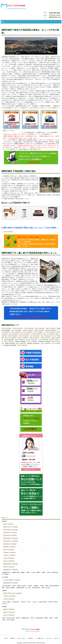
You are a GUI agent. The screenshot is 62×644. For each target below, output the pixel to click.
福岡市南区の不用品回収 (10, 533)
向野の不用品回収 (9, 342)
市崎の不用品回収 (17, 328)
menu (2, 22)
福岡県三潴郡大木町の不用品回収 (12, 593)
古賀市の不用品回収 (9, 558)
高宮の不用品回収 (14, 334)
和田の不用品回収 (22, 345)
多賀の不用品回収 (25, 334)
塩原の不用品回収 (27, 332)
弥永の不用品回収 (32, 342)
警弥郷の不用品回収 (51, 330)
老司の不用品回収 (46, 343)
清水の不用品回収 (38, 332)
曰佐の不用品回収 (16, 330)
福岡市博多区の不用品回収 (11, 530)
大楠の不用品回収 (39, 328)
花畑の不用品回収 (46, 338)
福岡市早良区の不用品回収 (11, 541)
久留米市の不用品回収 (9, 596)
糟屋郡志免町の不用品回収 (11, 564)
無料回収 (13, 638)
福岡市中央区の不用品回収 (11, 527)
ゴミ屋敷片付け (40, 638)
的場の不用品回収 (20, 340)
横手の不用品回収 (21, 343)
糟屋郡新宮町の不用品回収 (11, 570)
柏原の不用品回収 (39, 330)
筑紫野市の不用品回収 (9, 547)
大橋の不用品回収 (50, 328)
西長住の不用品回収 (11, 338)
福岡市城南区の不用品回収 (11, 538)
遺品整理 (30, 638)
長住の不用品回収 (46, 336)
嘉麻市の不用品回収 (9, 609)
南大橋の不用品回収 (31, 340)
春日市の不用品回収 (9, 550)
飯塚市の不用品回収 (9, 612)
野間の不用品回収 (35, 338)
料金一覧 (49, 638)
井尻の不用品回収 (6, 328)
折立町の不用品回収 (28, 330)
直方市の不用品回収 (9, 615)
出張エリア (57, 638)
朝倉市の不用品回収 (9, 561)
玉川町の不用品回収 (36, 334)
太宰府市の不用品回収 (9, 555)
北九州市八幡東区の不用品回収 (12, 580)
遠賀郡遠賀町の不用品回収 (11, 583)
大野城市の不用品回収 (9, 553)
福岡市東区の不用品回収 (10, 535)
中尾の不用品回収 (24, 336)
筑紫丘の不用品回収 (49, 334)
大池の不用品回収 (28, 328)
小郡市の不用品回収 (9, 599)
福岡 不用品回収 (9, 232)
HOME (6, 638)
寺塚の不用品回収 (13, 336)
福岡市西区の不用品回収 (10, 544)
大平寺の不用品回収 (50, 332)
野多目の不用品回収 (23, 338)
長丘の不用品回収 (35, 336)
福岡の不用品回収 (8, 524)
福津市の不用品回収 (9, 567)
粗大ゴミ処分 (22, 638)
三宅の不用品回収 (43, 340)
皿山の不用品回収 (16, 332)
